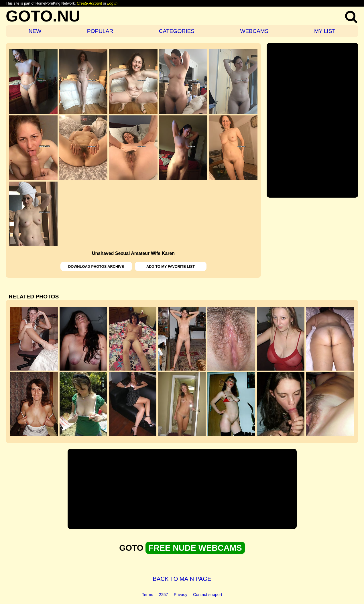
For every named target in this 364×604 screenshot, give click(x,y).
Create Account (89, 3)
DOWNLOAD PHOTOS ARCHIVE (96, 266)
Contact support (208, 595)
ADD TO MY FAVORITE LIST (171, 266)
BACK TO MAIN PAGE (182, 579)
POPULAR (100, 31)
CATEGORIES (177, 31)
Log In (112, 3)
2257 (164, 595)
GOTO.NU (43, 16)
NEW (35, 31)
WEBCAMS (254, 31)
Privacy (181, 595)
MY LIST (325, 31)
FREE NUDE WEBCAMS (195, 548)
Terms (148, 595)
